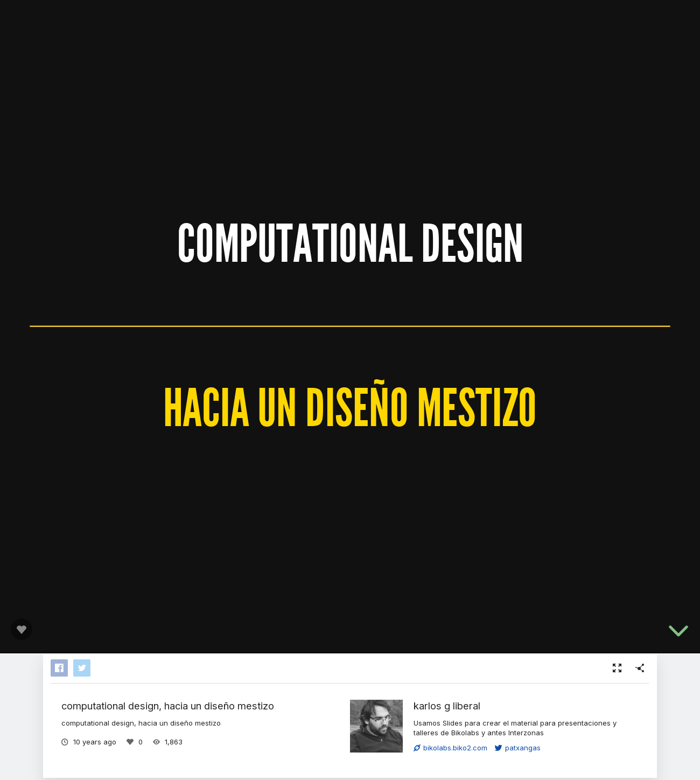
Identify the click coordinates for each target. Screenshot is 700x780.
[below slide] (678, 633)
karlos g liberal (447, 706)
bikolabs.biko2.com (450, 748)
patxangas (518, 748)
